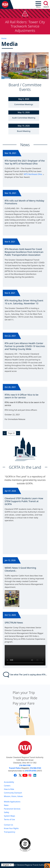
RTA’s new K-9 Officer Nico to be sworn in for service (22, 396)
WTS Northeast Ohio (34, 174)
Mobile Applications (12, 802)
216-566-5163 (35, 768)
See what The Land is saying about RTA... (25, 675)
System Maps (10, 816)
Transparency (10, 832)
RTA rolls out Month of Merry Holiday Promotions (24, 202)
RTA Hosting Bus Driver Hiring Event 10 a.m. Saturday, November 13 (24, 302)
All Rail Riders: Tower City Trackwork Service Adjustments (25, 26)
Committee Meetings (24, 104)
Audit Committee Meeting (24, 118)
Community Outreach (13, 793)
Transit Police (15, 768)
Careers (7, 786)
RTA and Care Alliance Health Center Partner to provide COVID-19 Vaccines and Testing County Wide (25, 346)
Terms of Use (9, 819)
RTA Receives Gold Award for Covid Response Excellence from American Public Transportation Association (24, 252)
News (6, 805)
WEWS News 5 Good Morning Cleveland (20, 569)
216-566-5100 (25, 765)
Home (4, 38)
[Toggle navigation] (38, 4)
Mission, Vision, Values (13, 796)
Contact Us (9, 825)
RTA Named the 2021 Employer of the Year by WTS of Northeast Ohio (25, 162)
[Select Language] (8, 865)
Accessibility (9, 782)
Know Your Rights (11, 828)
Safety (7, 812)
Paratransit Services (12, 809)
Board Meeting (24, 131)
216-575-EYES (31, 771)
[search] (46, 3)
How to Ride (9, 789)
